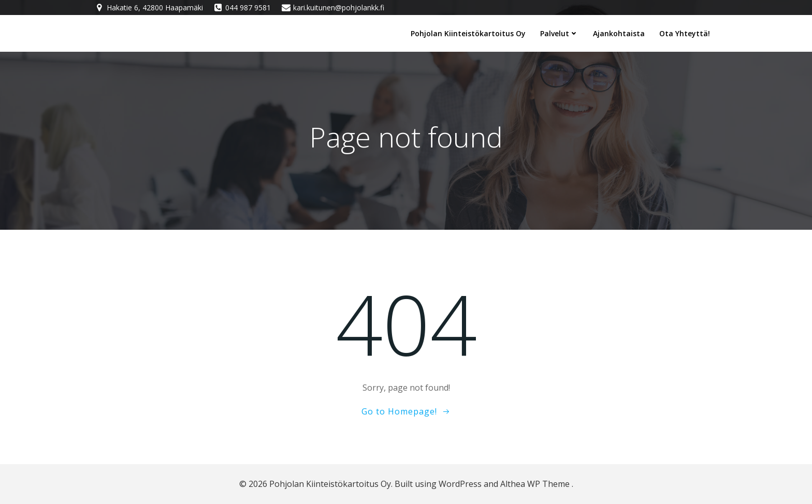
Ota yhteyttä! (685, 33)
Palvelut (559, 33)
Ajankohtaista (619, 33)
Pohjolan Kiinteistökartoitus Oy (468, 33)
